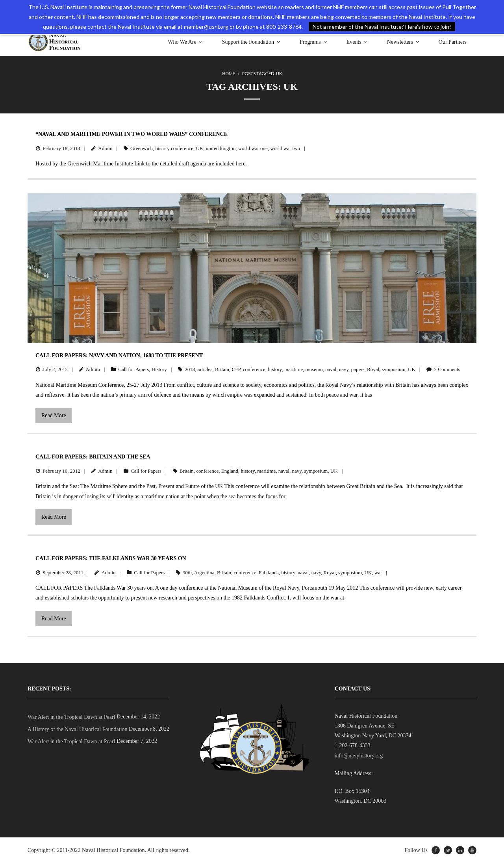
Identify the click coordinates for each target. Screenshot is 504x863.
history (275, 369)
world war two (285, 148)
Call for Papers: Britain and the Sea (93, 457)
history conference (174, 148)
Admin (105, 148)
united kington (221, 148)
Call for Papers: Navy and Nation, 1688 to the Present (119, 355)
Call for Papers (133, 369)
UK (199, 148)
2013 (190, 369)
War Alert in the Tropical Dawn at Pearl (71, 717)
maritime (294, 369)
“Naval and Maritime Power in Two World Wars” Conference (132, 134)
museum (314, 369)
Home (229, 73)
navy (344, 369)
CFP (236, 369)
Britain (222, 369)
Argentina (204, 573)
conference (254, 369)
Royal (373, 369)
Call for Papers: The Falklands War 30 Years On (111, 558)
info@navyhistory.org (359, 756)
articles (205, 369)
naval (331, 369)
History (159, 369)
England (230, 471)
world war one (253, 148)
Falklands (269, 573)
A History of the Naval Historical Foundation (78, 729)
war (378, 573)
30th (187, 573)
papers (358, 369)
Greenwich (142, 148)
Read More (54, 415)
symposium (394, 369)
